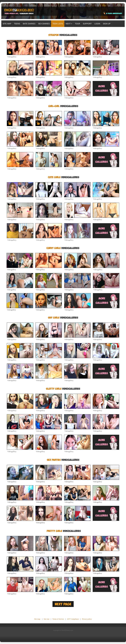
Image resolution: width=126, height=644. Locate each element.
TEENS (17, 24)
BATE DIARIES (29, 24)
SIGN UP (107, 24)
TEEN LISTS (58, 24)
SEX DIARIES (44, 24)
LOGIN (97, 24)
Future (57, 613)
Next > (69, 24)
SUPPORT (87, 24)
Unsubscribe (67, 613)
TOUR (78, 24)
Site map (7, 24)
